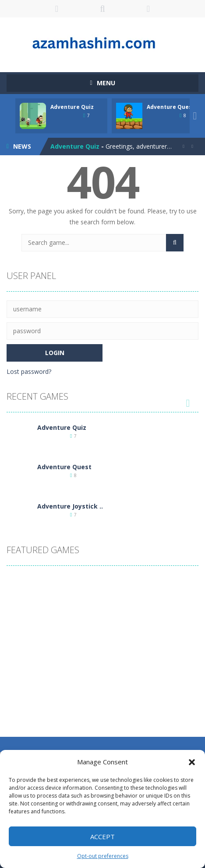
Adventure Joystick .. (70, 506)
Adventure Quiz (72, 107)
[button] (192, 762)
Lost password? (29, 371)
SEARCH (103, 9)
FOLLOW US (148, 9)
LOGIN (57, 9)
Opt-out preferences (103, 856)
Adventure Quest (171, 107)
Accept (102, 837)
